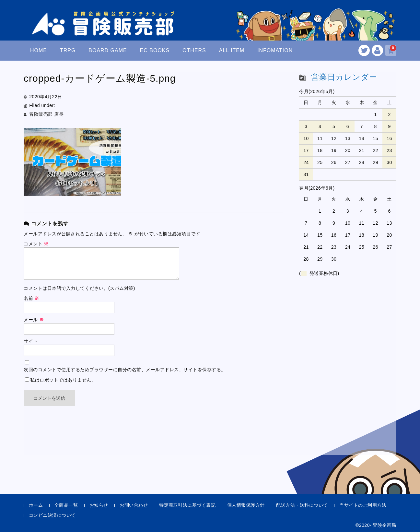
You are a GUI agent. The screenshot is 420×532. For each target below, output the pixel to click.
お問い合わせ (134, 505)
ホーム (36, 505)
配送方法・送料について (302, 505)
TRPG (68, 50)
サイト (31, 341)
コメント (36, 244)
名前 (31, 298)
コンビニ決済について (52, 515)
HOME (39, 50)
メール (34, 320)
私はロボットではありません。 (63, 380)
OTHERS (194, 50)
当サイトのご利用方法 (363, 505)
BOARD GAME (108, 50)
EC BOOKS (155, 50)
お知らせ (99, 505)
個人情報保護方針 (246, 505)
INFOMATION (275, 50)
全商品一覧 (66, 505)
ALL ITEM (232, 50)
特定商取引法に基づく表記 (187, 505)
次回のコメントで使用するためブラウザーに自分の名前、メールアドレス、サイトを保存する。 (125, 370)
